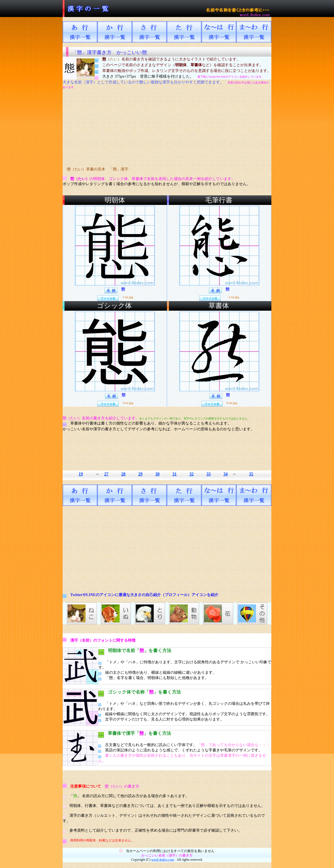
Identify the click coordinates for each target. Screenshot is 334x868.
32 (191, 474)
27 (106, 474)
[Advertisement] (143, 128)
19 (81, 474)
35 (251, 474)
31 (174, 474)
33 (209, 474)
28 (123, 474)
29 (140, 474)
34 (226, 474)
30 (157, 474)
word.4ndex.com (163, 860)
